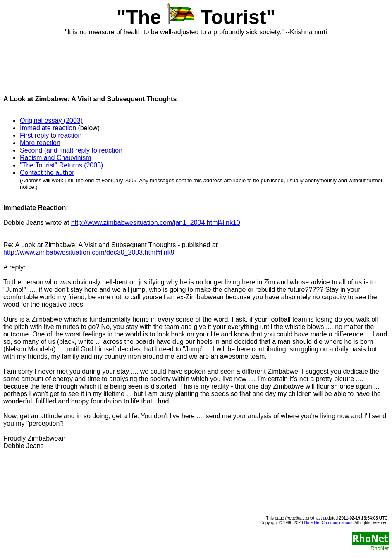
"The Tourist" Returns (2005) (61, 165)
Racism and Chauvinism (56, 158)
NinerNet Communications (328, 523)
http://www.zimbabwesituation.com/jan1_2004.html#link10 (156, 223)
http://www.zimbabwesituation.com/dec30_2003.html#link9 (89, 252)
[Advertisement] (196, 62)
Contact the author (47, 173)
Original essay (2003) (51, 120)
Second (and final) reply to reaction (71, 150)
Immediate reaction (48, 128)
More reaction (40, 143)
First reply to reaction (51, 135)
